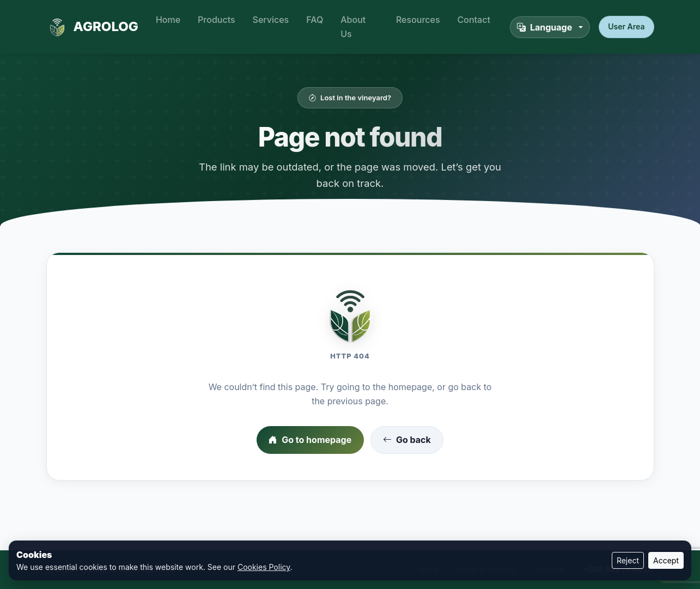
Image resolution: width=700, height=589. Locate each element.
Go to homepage (310, 440)
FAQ (315, 20)
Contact (474, 20)
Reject (628, 560)
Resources (418, 20)
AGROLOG (92, 27)
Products (216, 20)
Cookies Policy (264, 567)
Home (168, 20)
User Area (626, 26)
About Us (353, 27)
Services (271, 20)
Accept (666, 560)
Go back (407, 440)
